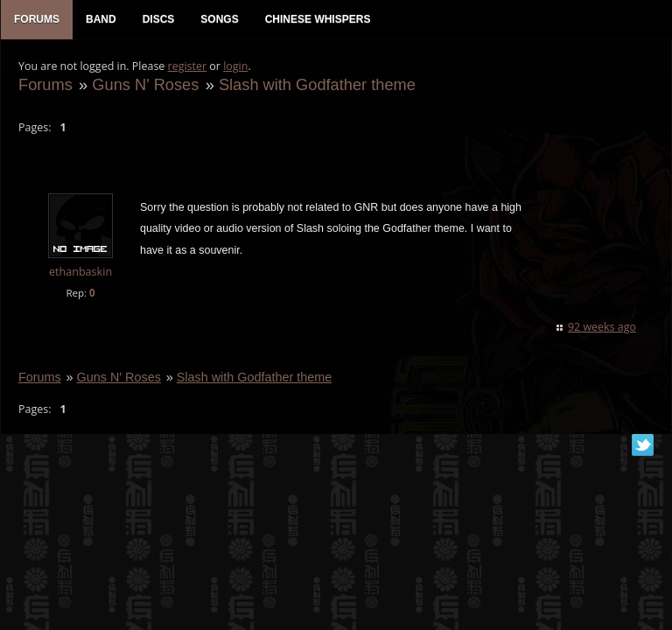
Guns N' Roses (145, 84)
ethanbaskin (80, 272)
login (235, 66)
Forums (45, 84)
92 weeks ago (602, 327)
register (188, 66)
